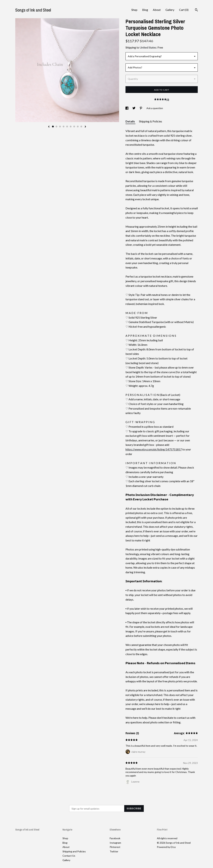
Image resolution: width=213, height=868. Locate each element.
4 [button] (64, 127)
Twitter (114, 851)
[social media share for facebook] (127, 108)
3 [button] (60, 127)
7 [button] (74, 127)
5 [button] (67, 127)
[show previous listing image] (49, 127)
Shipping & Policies (151, 121)
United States (148, 47)
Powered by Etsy (166, 847)
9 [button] (81, 127)
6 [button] (71, 127)
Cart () (184, 10)
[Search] (196, 10)
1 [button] (53, 127)
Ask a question (155, 108)
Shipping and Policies (74, 851)
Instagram (115, 843)
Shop (134, 10)
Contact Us (69, 856)
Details (130, 121)
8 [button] (78, 127)
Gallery (170, 10)
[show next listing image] (85, 127)
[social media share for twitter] (134, 108)
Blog (145, 10)
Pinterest (115, 847)
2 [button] (56, 127)
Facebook (115, 838)
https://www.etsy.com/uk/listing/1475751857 (154, 449)
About (157, 10)
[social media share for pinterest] (141, 108)
